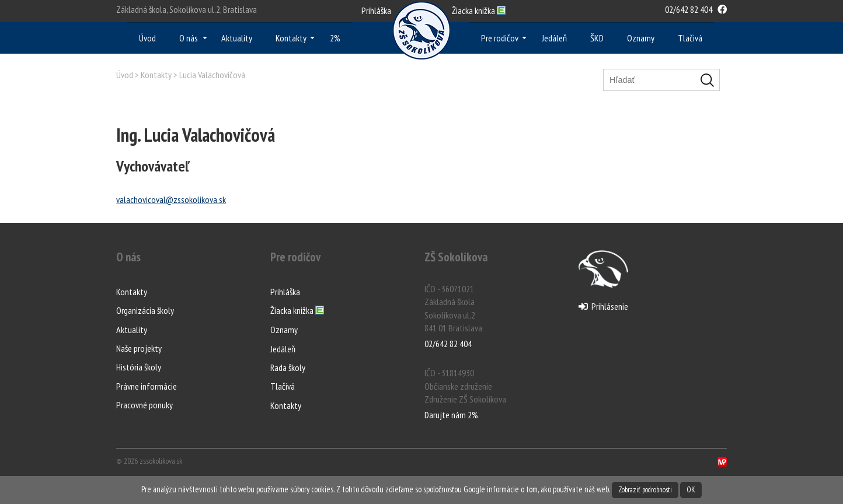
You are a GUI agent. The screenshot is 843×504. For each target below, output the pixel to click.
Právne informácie (147, 386)
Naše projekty (139, 348)
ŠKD (597, 38)
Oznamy (641, 38)
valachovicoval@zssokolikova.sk (171, 199)
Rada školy (288, 367)
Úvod (147, 38)
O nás (189, 38)
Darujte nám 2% (451, 415)
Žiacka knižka (297, 311)
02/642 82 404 (689, 9)
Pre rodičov (500, 38)
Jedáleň (554, 38)
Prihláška (376, 10)
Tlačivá (690, 38)
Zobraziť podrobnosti (645, 490)
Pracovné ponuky (144, 405)
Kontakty (291, 38)
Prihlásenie (603, 306)
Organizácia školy (145, 310)
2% (335, 38)
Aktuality (237, 38)
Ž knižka (479, 10)
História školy (139, 367)
